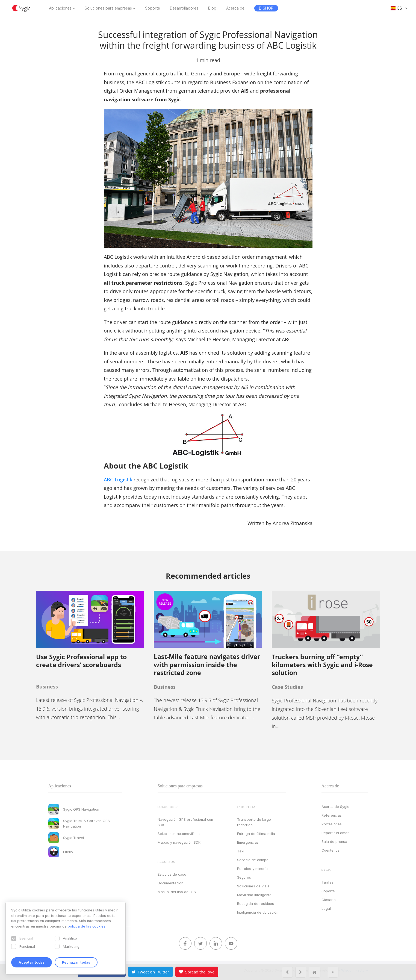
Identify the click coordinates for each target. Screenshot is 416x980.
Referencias (332, 815)
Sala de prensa (334, 841)
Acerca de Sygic (335, 807)
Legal (326, 908)
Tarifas (328, 882)
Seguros (244, 877)
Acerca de (235, 8)
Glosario (329, 900)
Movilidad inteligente (254, 895)
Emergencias (248, 842)
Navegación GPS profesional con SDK (185, 822)
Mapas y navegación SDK (179, 842)
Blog (212, 8)
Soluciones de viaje (253, 886)
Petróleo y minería (252, 869)
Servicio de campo (253, 860)
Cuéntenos (331, 850)
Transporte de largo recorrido (254, 822)
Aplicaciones (60, 8)
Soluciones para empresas (108, 8)
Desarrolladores (184, 8)
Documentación (170, 883)
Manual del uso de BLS (177, 892)
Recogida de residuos (256, 904)
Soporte (153, 8)
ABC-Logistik (118, 479)
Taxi (241, 851)
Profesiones (332, 824)
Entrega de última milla (256, 834)
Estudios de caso (172, 874)
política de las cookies (87, 926)
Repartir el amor (335, 833)
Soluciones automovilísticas (181, 834)
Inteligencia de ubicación (258, 912)
